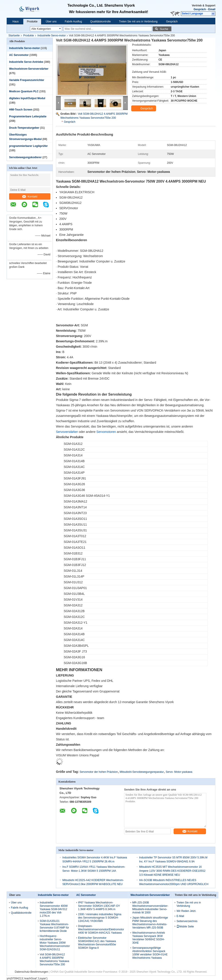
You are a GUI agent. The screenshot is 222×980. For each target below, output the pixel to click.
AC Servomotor (19, 55)
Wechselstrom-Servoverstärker (29, 69)
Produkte (32, 22)
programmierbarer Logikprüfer (28, 146)
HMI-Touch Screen (21, 110)
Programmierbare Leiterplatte (28, 116)
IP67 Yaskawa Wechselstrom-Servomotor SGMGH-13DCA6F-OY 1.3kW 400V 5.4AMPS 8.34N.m (99, 906)
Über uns (51, 22)
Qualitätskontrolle (100, 22)
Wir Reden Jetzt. (186, 911)
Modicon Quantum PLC (24, 91)
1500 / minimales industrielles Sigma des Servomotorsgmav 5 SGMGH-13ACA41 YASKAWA (100, 918)
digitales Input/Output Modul (27, 98)
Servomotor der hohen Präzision (99, 772)
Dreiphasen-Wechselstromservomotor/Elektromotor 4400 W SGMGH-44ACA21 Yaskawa (101, 929)
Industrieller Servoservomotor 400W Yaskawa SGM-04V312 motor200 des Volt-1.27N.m (54, 909)
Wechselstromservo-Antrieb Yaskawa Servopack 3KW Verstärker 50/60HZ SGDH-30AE (149, 938)
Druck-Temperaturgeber (24, 128)
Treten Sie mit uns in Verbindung (138, 22)
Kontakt (30, 196)
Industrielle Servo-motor (52, 35)
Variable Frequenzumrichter (27, 80)
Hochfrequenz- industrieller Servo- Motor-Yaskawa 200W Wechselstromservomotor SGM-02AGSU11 (55, 943)
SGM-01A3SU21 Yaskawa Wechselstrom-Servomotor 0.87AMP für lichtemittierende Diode (54, 926)
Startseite (14, 35)
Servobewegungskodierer (25, 157)
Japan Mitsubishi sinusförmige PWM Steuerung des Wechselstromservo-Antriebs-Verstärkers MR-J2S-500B (150, 923)
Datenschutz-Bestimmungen (31, 972)
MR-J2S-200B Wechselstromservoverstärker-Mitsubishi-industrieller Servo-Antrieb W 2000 (150, 908)
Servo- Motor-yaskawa (179, 772)
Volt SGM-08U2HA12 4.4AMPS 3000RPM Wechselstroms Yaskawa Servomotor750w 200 (55, 959)
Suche (164, 29)
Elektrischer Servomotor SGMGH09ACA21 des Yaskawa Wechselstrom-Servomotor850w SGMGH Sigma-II (97, 943)
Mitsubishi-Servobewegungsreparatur (142, 772)
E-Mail (180, 916)
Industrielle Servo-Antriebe (26, 62)
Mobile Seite (185, 927)
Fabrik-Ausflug (73, 22)
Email (212, 9)
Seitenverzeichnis (187, 921)
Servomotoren (106, 432)
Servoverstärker (67, 432)
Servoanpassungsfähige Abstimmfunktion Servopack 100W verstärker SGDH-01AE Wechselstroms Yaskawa (150, 953)
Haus (16, 22)
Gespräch (200, 9)
